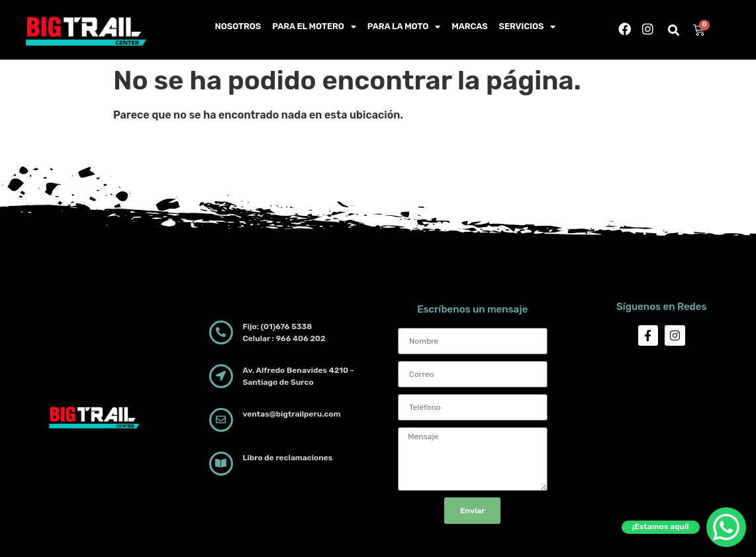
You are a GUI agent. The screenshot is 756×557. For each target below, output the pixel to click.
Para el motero (314, 27)
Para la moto (404, 27)
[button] (674, 31)
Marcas (469, 26)
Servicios (528, 27)
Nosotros (238, 26)
